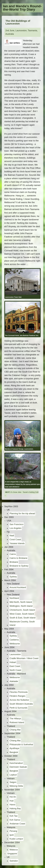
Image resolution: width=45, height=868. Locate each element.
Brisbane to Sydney (19, 566)
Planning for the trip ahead (22, 514)
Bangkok (14, 752)
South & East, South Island (22, 618)
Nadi (12, 536)
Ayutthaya (14, 748)
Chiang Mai (15, 730)
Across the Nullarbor (19, 700)
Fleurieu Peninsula (19, 692)
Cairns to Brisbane (18, 558)
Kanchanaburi (16, 763)
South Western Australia (21, 704)
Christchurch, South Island (22, 610)
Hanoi (12, 805)
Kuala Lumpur (16, 839)
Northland (14, 598)
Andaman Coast (17, 824)
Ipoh (12, 835)
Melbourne (15, 644)
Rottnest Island (17, 722)
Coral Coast (15, 539)
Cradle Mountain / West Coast (24, 658)
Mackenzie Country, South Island (22, 623)
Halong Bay (15, 809)
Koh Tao (14, 816)
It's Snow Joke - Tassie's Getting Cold (24, 492)
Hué (12, 801)
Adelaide (14, 681)
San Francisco (16, 524)
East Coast (15, 666)
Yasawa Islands (17, 543)
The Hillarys (15, 719)
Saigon (13, 782)
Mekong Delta (16, 786)
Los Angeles (15, 528)
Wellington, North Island (21, 606)
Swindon (14, 861)
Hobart (13, 662)
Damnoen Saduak (18, 767)
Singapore (12, 854)
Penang (13, 831)
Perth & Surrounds (18, 708)
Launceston (15, 654)
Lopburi (13, 775)
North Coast (15, 670)
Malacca (14, 850)
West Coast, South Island (22, 614)
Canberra (14, 640)
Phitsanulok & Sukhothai (21, 745)
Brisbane (14, 562)
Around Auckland (18, 587)
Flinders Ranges (17, 696)
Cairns (13, 554)
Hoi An (13, 797)
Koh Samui (15, 820)
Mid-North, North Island (21, 602)
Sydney (13, 577)
